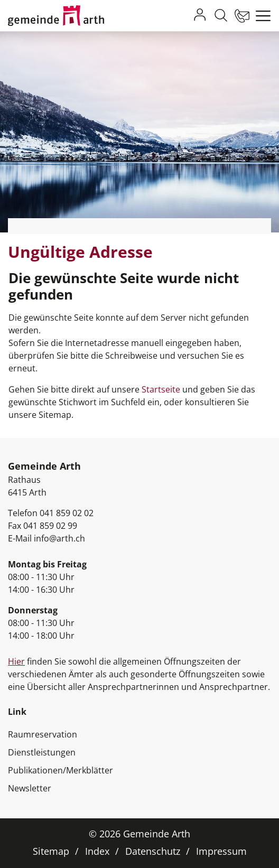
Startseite (161, 389)
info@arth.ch (59, 538)
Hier (16, 661)
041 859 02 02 (67, 513)
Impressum (221, 851)
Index (97, 851)
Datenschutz (153, 851)
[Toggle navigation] (261, 16)
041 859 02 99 (50, 526)
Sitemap (51, 851)
